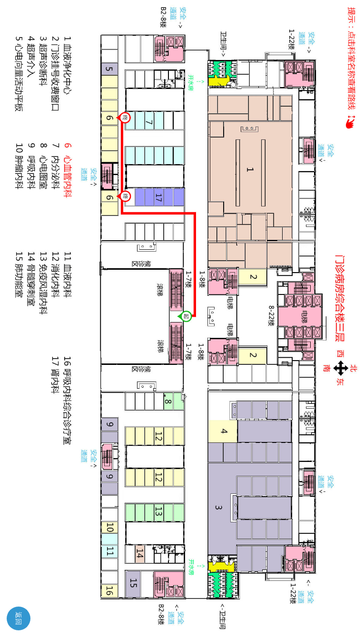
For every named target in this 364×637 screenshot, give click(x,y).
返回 (19, 618)
